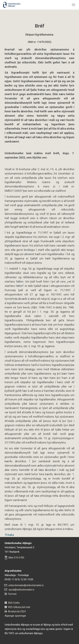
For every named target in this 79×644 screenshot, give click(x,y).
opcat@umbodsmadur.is (21, 590)
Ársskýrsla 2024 (17, 611)
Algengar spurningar (15, 616)
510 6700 (19, 558)
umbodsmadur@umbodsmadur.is (26, 585)
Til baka (9, 535)
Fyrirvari (12, 594)
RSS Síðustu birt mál (19, 607)
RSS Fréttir (14, 603)
